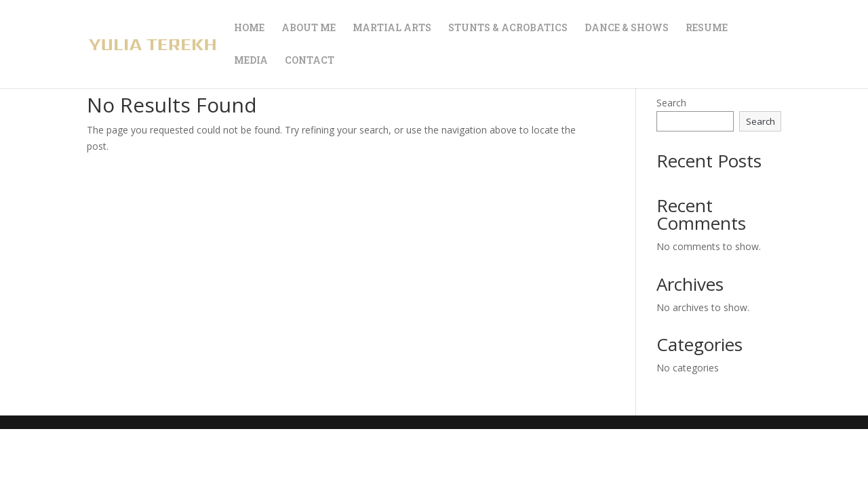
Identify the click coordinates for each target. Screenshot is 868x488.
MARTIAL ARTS (392, 28)
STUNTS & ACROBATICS (508, 28)
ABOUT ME (309, 28)
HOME (249, 28)
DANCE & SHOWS (627, 28)
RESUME (707, 28)
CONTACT (310, 61)
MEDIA (251, 61)
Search (671, 103)
